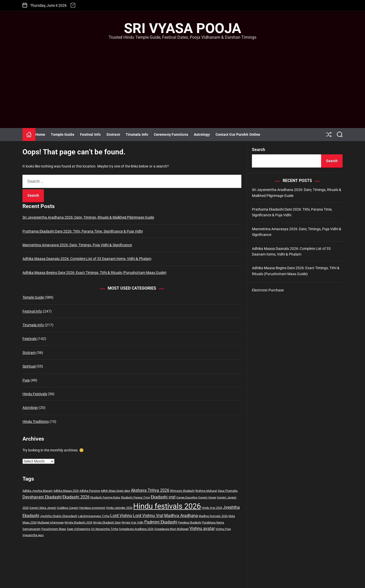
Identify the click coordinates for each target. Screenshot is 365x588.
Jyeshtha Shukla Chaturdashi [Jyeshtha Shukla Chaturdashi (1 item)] (59, 516)
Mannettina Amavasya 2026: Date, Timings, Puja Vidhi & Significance (77, 245)
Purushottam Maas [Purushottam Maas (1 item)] (54, 529)
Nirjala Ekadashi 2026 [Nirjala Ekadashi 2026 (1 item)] (78, 523)
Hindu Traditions (36, 422)
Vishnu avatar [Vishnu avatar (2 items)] (202, 529)
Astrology (202, 134)
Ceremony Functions (171, 134)
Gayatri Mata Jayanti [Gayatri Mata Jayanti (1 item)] (43, 508)
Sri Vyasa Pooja (182, 28)
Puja (26, 380)
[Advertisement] (182, 79)
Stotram (113, 134)
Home (40, 134)
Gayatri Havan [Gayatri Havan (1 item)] (207, 498)
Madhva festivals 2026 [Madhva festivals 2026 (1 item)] (213, 516)
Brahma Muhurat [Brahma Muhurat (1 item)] (206, 491)
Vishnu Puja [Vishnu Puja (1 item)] (223, 529)
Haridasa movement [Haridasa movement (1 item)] (92, 508)
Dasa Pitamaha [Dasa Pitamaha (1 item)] (228, 491)
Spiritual (29, 366)
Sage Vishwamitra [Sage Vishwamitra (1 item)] (79, 529)
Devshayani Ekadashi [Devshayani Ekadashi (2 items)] (42, 497)
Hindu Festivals (35, 394)
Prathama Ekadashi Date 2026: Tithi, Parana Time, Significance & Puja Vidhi (83, 231)
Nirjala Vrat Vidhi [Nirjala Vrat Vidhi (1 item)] (133, 523)
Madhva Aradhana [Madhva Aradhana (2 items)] (181, 516)
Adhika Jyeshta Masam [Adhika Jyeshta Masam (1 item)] (38, 491)
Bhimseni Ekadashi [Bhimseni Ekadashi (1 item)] (182, 491)
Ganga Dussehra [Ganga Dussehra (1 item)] (187, 498)
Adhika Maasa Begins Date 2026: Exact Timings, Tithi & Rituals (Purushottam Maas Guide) (94, 273)
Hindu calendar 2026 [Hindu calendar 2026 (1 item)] (119, 508)
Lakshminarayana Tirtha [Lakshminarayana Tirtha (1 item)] (94, 516)
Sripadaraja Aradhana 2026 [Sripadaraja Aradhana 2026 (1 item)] (136, 529)
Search (259, 150)
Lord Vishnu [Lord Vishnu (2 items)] (121, 516)
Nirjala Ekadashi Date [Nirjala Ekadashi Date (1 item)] (107, 523)
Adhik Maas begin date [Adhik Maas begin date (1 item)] (115, 491)
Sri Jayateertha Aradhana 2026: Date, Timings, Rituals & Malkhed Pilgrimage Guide (88, 217)
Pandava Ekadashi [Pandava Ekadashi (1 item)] (190, 523)
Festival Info (90, 134)
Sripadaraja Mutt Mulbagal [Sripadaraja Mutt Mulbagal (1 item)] (172, 529)
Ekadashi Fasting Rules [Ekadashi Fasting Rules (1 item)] (105, 498)
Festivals (30, 339)
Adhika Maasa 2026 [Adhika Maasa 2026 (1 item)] (66, 491)
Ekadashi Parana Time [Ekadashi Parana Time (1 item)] (136, 498)
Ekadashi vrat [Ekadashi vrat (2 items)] (163, 497)
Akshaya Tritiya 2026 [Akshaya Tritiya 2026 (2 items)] (150, 490)
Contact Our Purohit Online (238, 134)
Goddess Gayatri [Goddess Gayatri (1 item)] (68, 508)
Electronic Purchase (268, 290)
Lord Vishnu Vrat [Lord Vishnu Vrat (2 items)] (148, 516)
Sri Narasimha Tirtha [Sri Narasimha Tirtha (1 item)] (105, 529)
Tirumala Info (137, 134)
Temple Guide (62, 134)
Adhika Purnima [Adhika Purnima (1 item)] (90, 491)
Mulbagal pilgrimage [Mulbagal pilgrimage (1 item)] (51, 523)
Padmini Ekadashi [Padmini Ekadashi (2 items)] (161, 522)
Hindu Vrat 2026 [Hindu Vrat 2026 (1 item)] (212, 508)
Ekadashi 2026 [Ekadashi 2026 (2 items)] (76, 497)
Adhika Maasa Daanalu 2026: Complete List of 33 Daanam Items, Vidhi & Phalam (87, 259)
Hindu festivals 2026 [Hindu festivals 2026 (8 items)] (167, 506)
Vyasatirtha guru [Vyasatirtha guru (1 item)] (33, 535)
